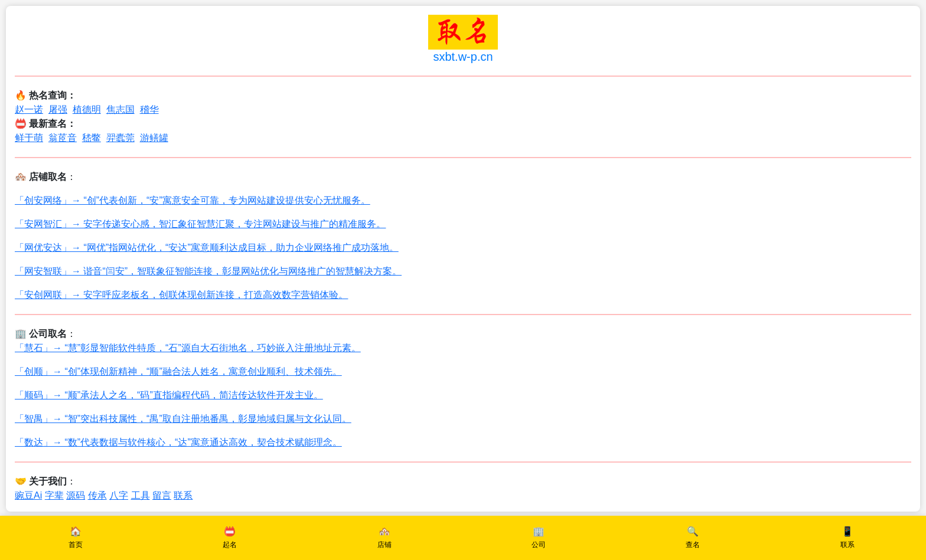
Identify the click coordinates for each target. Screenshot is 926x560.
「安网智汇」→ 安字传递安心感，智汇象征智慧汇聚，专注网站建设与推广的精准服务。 (200, 224)
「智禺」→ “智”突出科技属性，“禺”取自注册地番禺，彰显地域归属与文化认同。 (183, 419)
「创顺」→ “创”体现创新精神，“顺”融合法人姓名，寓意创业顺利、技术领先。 (178, 371)
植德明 (87, 109)
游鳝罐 (154, 138)
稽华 (149, 109)
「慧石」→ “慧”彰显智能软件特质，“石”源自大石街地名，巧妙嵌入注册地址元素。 (188, 348)
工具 (141, 495)
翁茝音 (63, 138)
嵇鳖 (92, 138)
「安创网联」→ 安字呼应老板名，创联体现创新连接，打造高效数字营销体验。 (181, 295)
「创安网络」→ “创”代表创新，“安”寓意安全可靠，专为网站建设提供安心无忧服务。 (193, 200)
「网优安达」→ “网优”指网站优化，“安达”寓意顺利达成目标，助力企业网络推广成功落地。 (207, 248)
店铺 (384, 545)
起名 (230, 545)
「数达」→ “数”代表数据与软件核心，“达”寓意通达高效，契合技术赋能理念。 (178, 442)
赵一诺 (29, 109)
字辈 (54, 495)
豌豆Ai (28, 495)
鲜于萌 (29, 138)
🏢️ (539, 531)
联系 (183, 495)
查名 (693, 545)
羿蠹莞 (120, 138)
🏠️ (76, 531)
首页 (76, 545)
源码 (76, 495)
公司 (539, 545)
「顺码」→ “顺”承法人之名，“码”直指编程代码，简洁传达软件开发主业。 (169, 395)
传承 (97, 495)
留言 (162, 495)
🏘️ (384, 531)
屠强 (58, 109)
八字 (119, 495)
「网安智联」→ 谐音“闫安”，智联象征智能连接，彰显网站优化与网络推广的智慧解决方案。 (208, 271)
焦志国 (120, 109)
